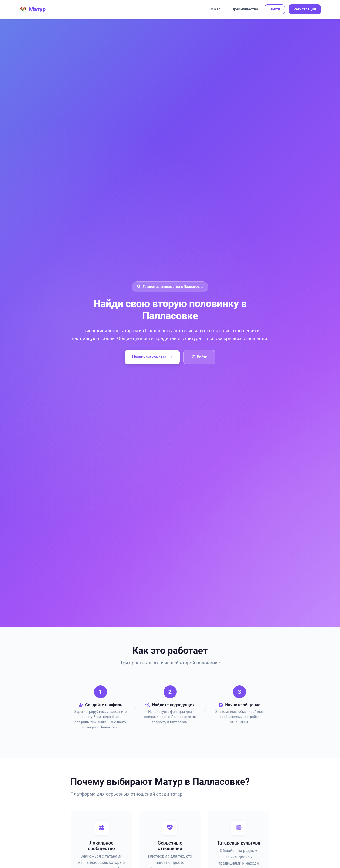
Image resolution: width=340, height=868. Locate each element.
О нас (215, 9)
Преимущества (245, 9)
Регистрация (305, 9)
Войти (275, 9)
